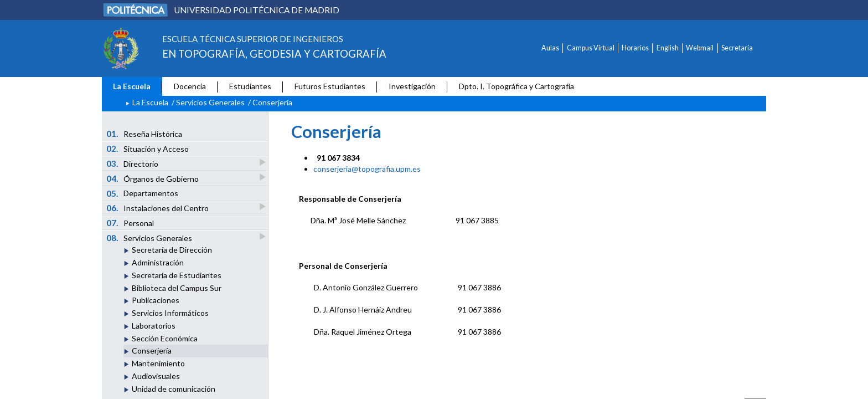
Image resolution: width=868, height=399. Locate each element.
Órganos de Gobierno (153, 178)
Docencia (190, 86)
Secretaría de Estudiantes (177, 275)
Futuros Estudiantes (330, 86)
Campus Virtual (591, 48)
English (668, 48)
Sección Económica (165, 338)
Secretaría (737, 48)
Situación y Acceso (148, 149)
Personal (130, 223)
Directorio (133, 163)
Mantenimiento (158, 363)
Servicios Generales (210, 102)
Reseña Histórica (144, 134)
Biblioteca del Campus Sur (177, 288)
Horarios (635, 48)
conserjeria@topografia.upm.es (367, 169)
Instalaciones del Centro (158, 208)
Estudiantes (250, 86)
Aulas (550, 48)
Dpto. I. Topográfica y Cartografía (516, 86)
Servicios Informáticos (170, 313)
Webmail (700, 48)
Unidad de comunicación (174, 389)
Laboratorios (154, 326)
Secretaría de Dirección (172, 250)
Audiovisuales (156, 376)
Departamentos (143, 193)
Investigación (412, 86)
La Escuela (132, 86)
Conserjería (152, 351)
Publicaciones (156, 300)
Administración (158, 262)
